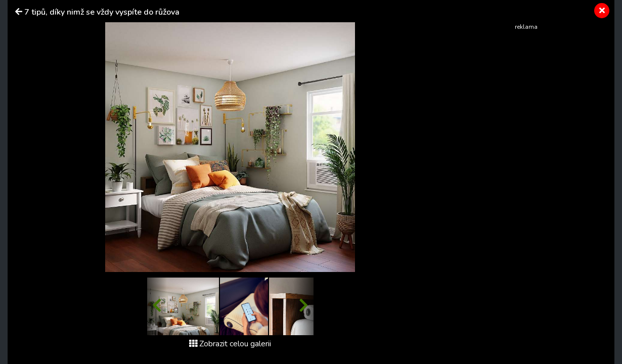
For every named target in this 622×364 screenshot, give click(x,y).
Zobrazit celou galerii (230, 344)
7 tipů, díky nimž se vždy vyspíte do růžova (102, 12)
